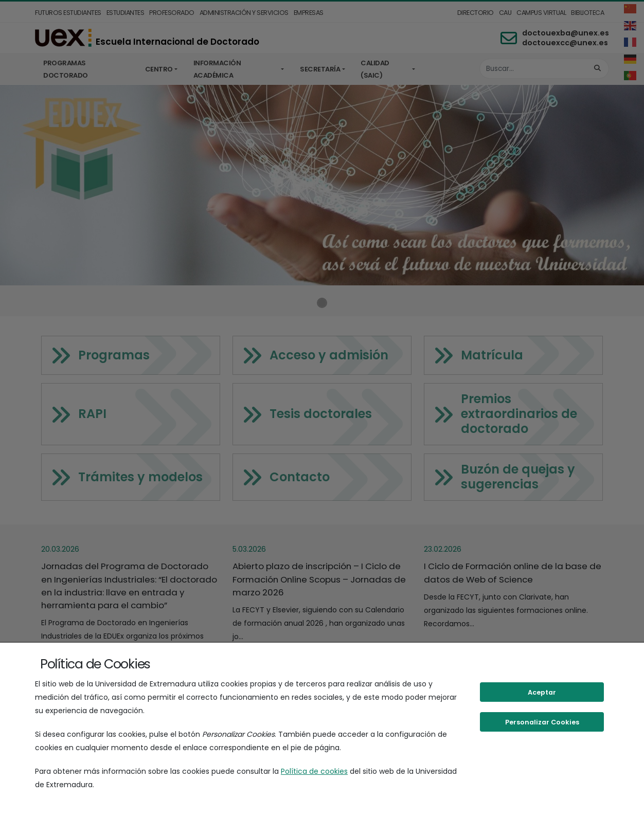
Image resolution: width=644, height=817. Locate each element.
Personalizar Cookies (542, 722)
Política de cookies (314, 771)
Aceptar (542, 692)
